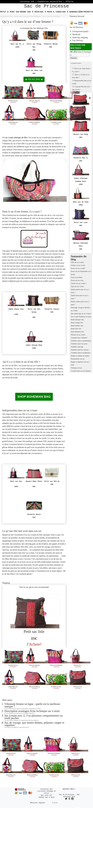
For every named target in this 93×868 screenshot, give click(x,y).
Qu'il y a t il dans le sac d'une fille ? (81, 76)
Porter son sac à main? (78, 268)
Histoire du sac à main (78, 335)
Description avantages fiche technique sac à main (32, 711)
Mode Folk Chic (76, 329)
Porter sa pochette (77, 277)
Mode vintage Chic (77, 323)
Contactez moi (46, 789)
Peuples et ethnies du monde (80, 356)
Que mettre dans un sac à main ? (81, 314)
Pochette (88, 12)
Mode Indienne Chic (77, 332)
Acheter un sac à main (78, 265)
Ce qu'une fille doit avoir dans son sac (81, 88)
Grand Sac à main (30, 12)
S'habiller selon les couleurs (80, 350)
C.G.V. (55, 803)
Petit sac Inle (34, 632)
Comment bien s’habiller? (79, 338)
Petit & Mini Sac (10, 12)
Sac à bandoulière (73, 12)
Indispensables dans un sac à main (82, 82)
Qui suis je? (46, 795)
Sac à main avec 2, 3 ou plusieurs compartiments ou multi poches (33, 717)
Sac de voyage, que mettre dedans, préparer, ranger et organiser (34, 724)
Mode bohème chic (77, 326)
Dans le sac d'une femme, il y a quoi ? (81, 70)
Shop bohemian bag (34, 397)
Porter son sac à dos (77, 280)
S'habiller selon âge (77, 347)
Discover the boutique (78, 47)
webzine (35, 156)
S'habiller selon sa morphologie (81, 341)
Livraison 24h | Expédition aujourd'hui (46, 2)
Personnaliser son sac (78, 359)
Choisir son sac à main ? (79, 283)
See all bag (34, 79)
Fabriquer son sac (77, 368)
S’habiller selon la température (81, 353)
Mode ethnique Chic (77, 320)
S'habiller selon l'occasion (79, 344)
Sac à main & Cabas (51, 12)
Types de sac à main (77, 286)
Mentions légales (38, 803)
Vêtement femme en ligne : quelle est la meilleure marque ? (32, 705)
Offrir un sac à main (77, 262)
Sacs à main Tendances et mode (81, 317)
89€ (34, 639)
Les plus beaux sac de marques (81, 371)
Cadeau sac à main (46, 797)
